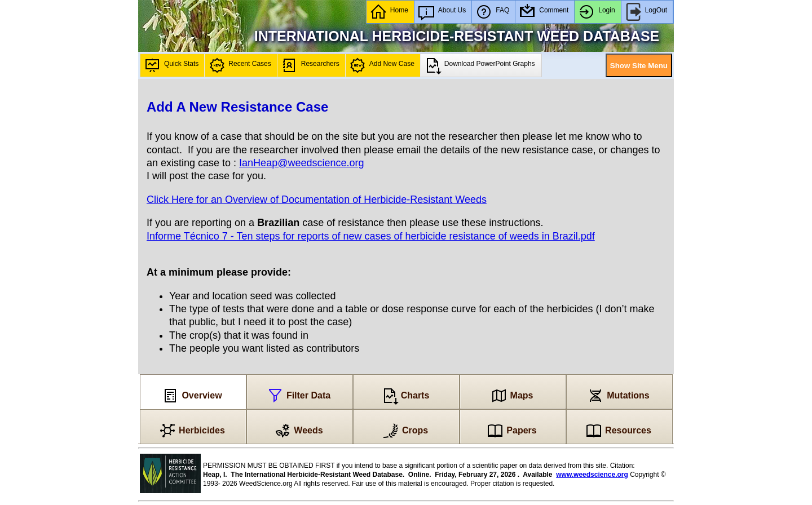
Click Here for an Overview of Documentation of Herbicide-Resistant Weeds (317, 200)
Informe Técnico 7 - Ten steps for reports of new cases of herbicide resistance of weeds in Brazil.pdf (371, 236)
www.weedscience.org (592, 475)
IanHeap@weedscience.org (301, 163)
